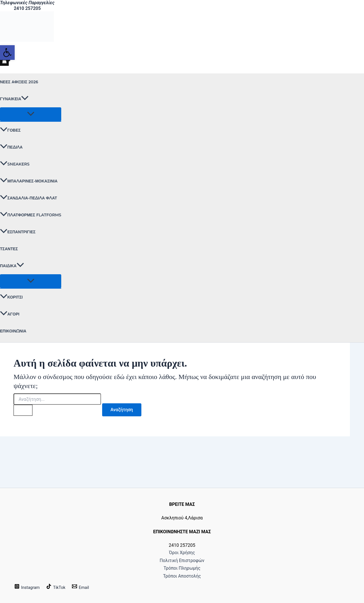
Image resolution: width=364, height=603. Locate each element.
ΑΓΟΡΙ (10, 314)
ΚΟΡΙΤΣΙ (11, 297)
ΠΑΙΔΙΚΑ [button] (12, 266)
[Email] (85, 587)
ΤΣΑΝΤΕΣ (9, 249)
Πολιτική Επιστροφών (182, 553)
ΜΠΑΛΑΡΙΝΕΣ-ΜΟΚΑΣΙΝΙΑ (29, 181)
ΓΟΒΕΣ (10, 130)
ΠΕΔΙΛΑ (11, 147)
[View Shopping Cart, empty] (4, 62)
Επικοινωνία (13, 331)
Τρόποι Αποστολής (182, 575)
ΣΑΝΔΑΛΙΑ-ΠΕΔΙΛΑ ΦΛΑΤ (28, 198)
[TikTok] (59, 587)
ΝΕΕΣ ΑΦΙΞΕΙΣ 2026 (19, 82)
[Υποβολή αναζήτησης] (24, 411)
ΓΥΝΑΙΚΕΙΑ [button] (14, 99)
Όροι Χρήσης (182, 542)
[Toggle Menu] (31, 114)
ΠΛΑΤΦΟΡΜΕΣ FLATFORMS (31, 215)
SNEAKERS (15, 164)
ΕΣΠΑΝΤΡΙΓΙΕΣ (18, 232)
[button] (25, 99)
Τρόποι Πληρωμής (182, 564)
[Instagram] (28, 587)
